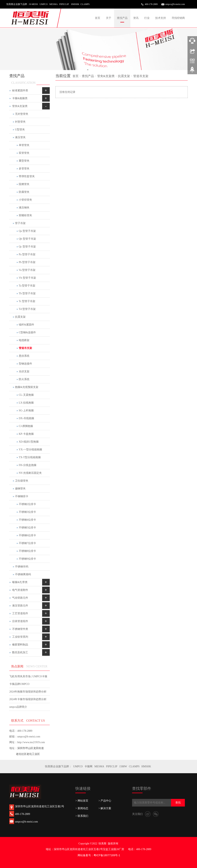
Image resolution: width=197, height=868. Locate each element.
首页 (98, 18)
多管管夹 (24, 169)
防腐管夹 (24, 192)
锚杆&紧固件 (26, 325)
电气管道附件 (20, 590)
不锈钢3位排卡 (27, 512)
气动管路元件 (20, 598)
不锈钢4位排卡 (27, 520)
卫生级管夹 (22, 481)
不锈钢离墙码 (23, 574)
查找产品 (122, 18)
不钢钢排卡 (22, 496)
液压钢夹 (24, 208)
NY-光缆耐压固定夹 (30, 473)
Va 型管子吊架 (27, 270)
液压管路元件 (20, 606)
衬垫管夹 (20, 122)
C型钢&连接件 (27, 332)
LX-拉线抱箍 (26, 403)
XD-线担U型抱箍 (29, 442)
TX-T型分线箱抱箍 (30, 457)
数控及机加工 (20, 652)
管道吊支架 (141, 76)
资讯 (136, 18)
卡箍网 (88, 766)
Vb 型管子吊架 (27, 278)
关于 (109, 18)
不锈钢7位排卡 (27, 543)
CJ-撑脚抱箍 (26, 426)
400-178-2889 (151, 4)
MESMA (99, 766)
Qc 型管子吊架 (27, 247)
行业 (147, 18)
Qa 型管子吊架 (27, 231)
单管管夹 (24, 145)
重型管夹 (24, 161)
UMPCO (78, 766)
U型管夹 (20, 130)
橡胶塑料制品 (20, 645)
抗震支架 (124, 76)
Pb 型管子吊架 (27, 262)
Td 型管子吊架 (27, 309)
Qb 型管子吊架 (27, 239)
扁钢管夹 (20, 489)
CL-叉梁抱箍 (26, 395)
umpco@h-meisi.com (175, 4)
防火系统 (24, 379)
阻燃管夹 (24, 184)
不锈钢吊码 (22, 567)
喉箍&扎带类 (20, 582)
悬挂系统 (24, 356)
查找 (178, 803)
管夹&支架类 (106, 76)
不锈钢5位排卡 (27, 528)
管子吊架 (20, 223)
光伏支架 (24, 371)
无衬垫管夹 (22, 114)
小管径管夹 (25, 200)
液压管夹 (20, 137)
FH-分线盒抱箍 (28, 465)
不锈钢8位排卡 (27, 551)
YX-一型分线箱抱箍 (30, 450)
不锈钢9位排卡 (27, 559)
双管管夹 (24, 153)
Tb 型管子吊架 (27, 293)
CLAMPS (134, 766)
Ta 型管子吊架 (27, 286)
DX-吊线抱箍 (26, 418)
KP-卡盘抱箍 (26, 434)
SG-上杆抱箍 (26, 410)
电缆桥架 (24, 340)
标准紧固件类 (20, 91)
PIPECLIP (112, 766)
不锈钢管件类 (20, 629)
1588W (123, 766)
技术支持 (161, 18)
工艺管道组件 (20, 613)
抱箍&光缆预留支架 (27, 387)
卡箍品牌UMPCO (19, 684)
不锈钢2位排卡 (27, 504)
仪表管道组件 (20, 621)
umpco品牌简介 (18, 707)
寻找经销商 (178, 18)
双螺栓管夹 (25, 215)
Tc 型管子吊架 (27, 301)
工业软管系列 (20, 637)
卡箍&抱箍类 (20, 98)
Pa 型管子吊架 (27, 254)
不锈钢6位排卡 (27, 535)
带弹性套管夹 (27, 176)
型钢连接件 (25, 364)
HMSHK (146, 766)
